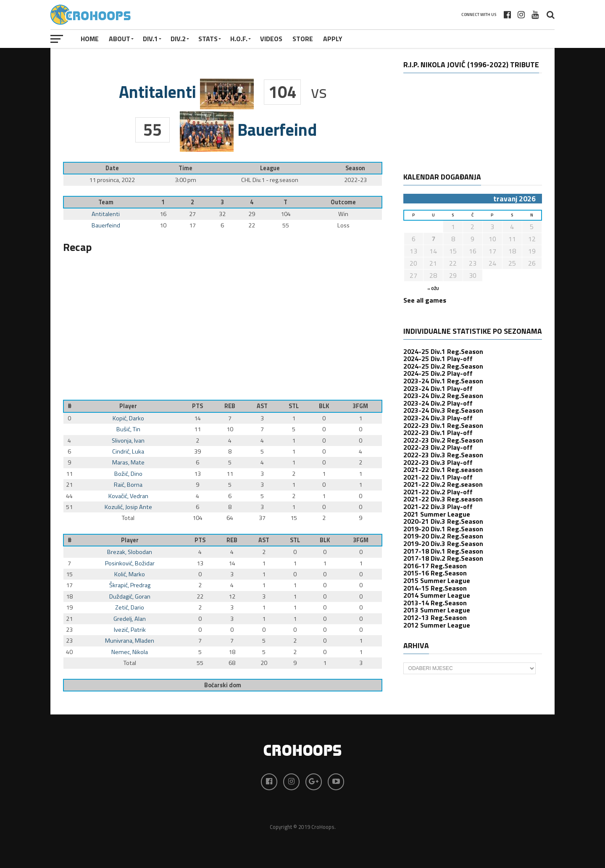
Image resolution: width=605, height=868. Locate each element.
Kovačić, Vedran (128, 496)
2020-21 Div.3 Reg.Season (443, 521)
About (120, 39)
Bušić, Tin (128, 429)
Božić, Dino (128, 474)
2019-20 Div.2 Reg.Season (443, 536)
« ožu (433, 289)
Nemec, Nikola (130, 652)
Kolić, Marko (130, 574)
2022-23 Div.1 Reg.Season (443, 425)
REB (230, 406)
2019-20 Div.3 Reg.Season (443, 543)
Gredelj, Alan (130, 619)
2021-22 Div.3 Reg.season (443, 499)
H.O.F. (239, 39)
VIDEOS (271, 39)
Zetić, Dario (130, 607)
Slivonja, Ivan (128, 441)
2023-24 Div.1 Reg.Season (443, 381)
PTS (197, 406)
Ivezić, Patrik (130, 630)
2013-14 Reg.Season (435, 603)
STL (294, 406)
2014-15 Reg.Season (435, 588)
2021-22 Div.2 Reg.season (443, 484)
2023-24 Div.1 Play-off (438, 388)
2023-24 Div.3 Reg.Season (443, 410)
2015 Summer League (437, 580)
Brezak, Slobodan (130, 552)
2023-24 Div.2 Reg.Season (443, 396)
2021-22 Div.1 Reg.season (443, 470)
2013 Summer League (437, 610)
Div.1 (150, 39)
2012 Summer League (437, 625)
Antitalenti (106, 214)
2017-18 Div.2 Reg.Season (443, 558)
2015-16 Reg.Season (435, 573)
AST (262, 406)
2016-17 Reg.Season (435, 566)
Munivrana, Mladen (130, 641)
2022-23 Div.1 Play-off (438, 433)
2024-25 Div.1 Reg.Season (443, 351)
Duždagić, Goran (130, 596)
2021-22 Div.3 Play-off (438, 507)
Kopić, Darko (128, 418)
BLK (324, 406)
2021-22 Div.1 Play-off (438, 477)
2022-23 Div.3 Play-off (438, 462)
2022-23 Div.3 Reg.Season (443, 455)
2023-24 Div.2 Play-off (438, 403)
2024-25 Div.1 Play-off (438, 359)
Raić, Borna (128, 485)
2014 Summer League (437, 595)
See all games (425, 300)
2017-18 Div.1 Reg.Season (443, 551)
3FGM (360, 406)
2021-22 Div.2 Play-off (438, 492)
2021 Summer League (437, 514)
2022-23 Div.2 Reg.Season (443, 440)
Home (90, 39)
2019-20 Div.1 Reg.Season (443, 529)
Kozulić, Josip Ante (128, 507)
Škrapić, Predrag (130, 585)
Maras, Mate (128, 462)
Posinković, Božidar (130, 563)
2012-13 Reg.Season (435, 617)
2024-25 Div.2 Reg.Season (443, 366)
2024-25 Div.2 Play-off (438, 373)
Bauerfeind (106, 225)
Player (128, 406)
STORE (303, 39)
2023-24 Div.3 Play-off (438, 418)
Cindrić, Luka (128, 451)
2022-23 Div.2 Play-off (438, 447)
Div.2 (178, 39)
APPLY (333, 39)
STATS (208, 39)
